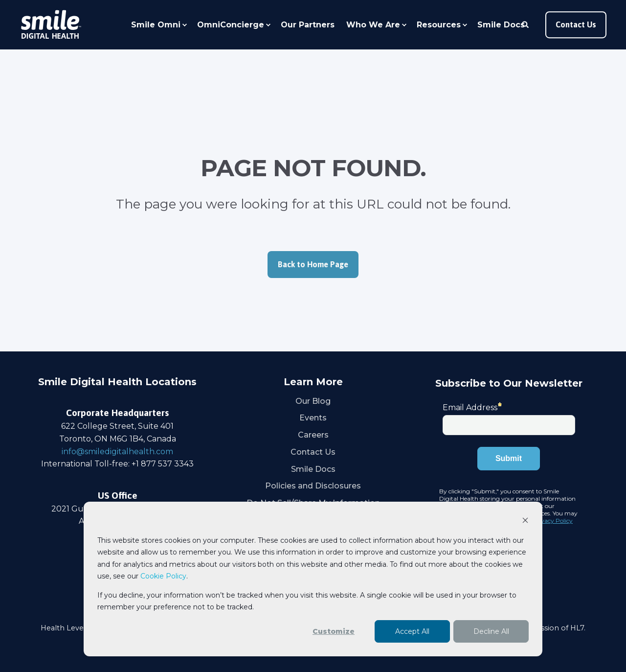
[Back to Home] (51, 25)
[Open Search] (526, 24)
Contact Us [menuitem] (313, 452)
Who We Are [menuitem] (373, 25)
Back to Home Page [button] (313, 264)
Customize (334, 631)
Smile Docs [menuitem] (501, 25)
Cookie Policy (163, 576)
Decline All (491, 631)
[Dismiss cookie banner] (525, 521)
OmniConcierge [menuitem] (231, 25)
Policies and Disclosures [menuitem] (313, 486)
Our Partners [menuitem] (308, 25)
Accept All (412, 631)
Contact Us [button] (576, 24)
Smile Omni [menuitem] (156, 25)
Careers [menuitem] (313, 435)
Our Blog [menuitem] (313, 401)
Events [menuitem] (313, 418)
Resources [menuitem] (439, 25)
